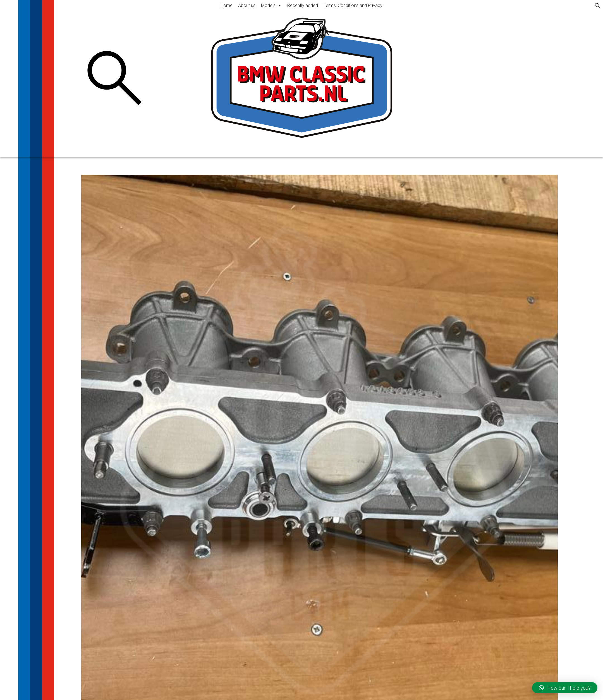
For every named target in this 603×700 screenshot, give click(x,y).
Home (227, 5)
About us (247, 5)
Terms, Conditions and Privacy (353, 5)
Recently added (303, 5)
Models (271, 5)
